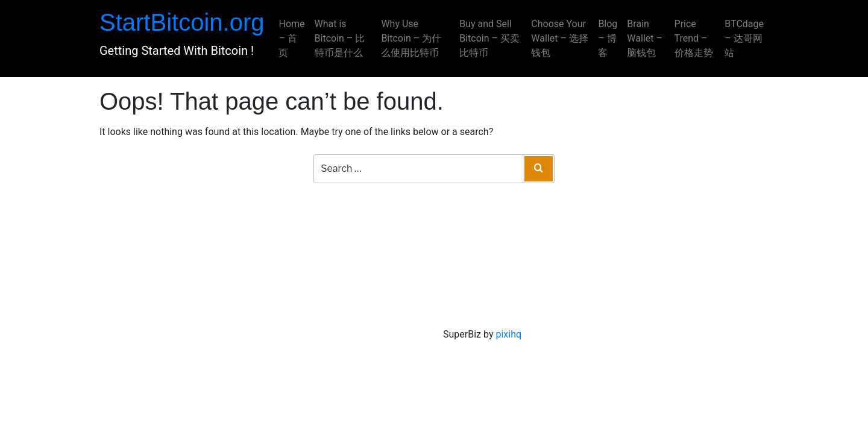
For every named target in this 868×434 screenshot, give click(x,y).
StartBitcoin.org (182, 22)
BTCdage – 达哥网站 (744, 38)
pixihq (508, 334)
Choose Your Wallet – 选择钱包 (560, 38)
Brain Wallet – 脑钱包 (645, 38)
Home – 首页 (291, 38)
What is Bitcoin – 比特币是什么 (340, 38)
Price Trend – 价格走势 (694, 38)
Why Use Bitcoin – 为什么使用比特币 (411, 38)
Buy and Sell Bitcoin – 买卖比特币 (489, 38)
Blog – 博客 (608, 38)
